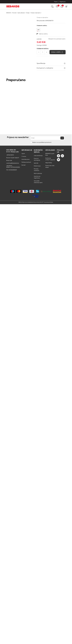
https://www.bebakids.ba (28, 202)
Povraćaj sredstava (37, 170)
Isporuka (36, 163)
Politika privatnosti (26, 162)
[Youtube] (58, 160)
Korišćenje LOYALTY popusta (50, 159)
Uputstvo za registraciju (37, 177)
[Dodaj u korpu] (58, 52)
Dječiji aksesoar (21, 13)
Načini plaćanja (38, 173)
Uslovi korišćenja (38, 156)
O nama (24, 156)
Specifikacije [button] (51, 63)
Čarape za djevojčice (36, 13)
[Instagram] (62, 156)
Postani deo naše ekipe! (50, 166)
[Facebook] (58, 156)
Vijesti (23, 154)
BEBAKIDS (9, 13)
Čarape (28, 13)
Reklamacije (37, 166)
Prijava (56, 2)
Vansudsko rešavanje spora (38, 182)
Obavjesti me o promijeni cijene (57, 39)
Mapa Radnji (49, 163)
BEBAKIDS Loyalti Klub (50, 154)
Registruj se (63, 2)
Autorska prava (26, 159)
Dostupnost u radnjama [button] (51, 68)
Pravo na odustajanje (37, 159)
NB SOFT (42, 202)
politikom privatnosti (46, 142)
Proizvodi (14, 13)
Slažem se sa (42, 142)
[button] (62, 6)
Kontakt (24, 165)
